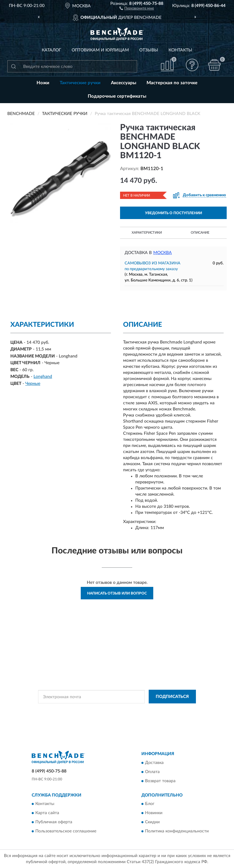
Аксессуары (124, 83)
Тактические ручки (80, 83)
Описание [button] (200, 233)
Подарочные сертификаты (117, 96)
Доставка (154, 763)
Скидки (152, 822)
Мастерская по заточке (172, 83)
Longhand (43, 377)
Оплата (152, 772)
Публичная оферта (54, 822)
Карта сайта (47, 813)
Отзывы (149, 50)
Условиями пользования (107, 716)
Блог (150, 804)
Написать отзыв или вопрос (117, 593)
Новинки (154, 813)
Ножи (43, 83)
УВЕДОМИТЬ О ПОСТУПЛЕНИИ (174, 213)
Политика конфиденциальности (177, 831)
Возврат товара (160, 781)
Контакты (180, 50)
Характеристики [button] (147, 233)
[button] (137, 8)
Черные (33, 384)
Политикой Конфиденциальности (147, 710)
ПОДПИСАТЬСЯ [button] (172, 697)
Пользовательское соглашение (66, 831)
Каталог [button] (51, 50)
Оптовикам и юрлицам (100, 50)
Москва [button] (163, 253)
